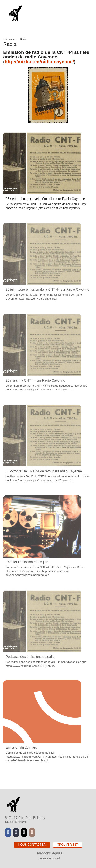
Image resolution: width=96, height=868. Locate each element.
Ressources (10, 39)
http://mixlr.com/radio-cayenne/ (39, 62)
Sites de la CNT (50, 858)
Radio (23, 39)
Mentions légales (50, 853)
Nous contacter (32, 845)
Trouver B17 (67, 845)
